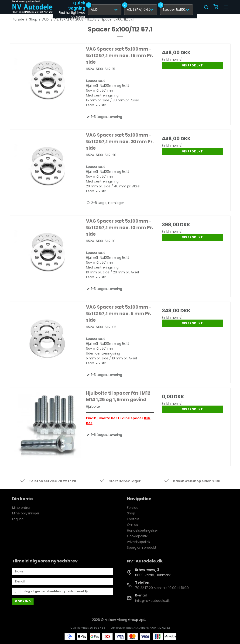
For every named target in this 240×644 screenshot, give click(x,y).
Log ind (18, 519)
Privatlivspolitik (139, 542)
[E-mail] (63, 581)
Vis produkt (192, 65)
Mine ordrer (21, 508)
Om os (132, 525)
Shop (131, 513)
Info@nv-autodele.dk (152, 601)
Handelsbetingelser (142, 530)
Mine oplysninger (26, 513)
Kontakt (133, 519)
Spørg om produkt (142, 548)
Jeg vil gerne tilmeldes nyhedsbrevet (56, 591)
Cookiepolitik (137, 536)
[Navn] (63, 571)
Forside (133, 508)
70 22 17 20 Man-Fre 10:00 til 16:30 (162, 588)
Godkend (23, 601)
